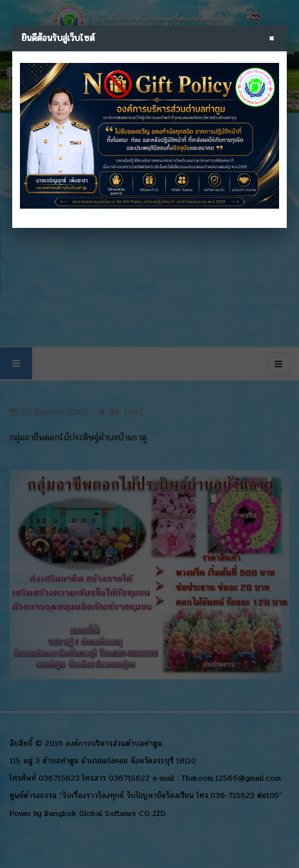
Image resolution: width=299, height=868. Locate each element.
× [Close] (271, 39)
